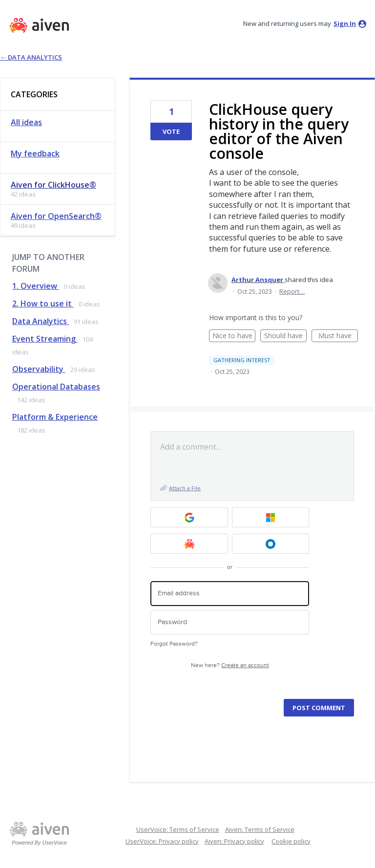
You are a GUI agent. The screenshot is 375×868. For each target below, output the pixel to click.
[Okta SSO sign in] (271, 544)
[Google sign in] (189, 517)
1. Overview (36, 286)
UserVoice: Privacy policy (162, 841)
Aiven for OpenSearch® (56, 216)
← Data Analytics (31, 57)
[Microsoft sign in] (271, 517)
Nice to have (234, 336)
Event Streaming (45, 339)
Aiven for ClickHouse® (53, 185)
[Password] (230, 622)
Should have (285, 336)
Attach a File (185, 488)
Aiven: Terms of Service (260, 829)
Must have (338, 336)
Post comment (319, 708)
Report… (292, 291)
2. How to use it (43, 304)
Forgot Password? (174, 644)
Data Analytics (41, 321)
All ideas (26, 122)
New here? (230, 665)
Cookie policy (291, 841)
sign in (345, 23)
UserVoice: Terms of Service (178, 829)
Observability (39, 369)
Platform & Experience (55, 417)
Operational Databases (56, 387)
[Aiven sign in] (189, 544)
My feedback (35, 153)
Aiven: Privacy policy (234, 841)
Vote (171, 131)
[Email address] (230, 594)
